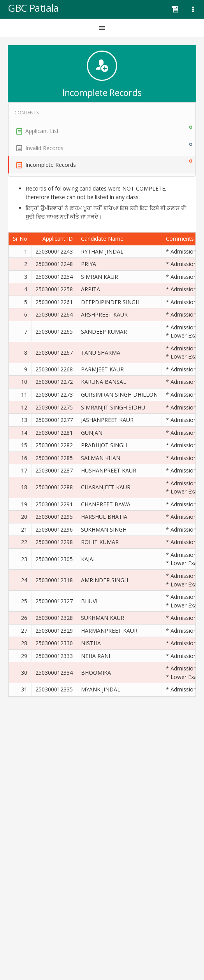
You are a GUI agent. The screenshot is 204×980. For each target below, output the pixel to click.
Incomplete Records (104, 164)
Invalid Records (104, 147)
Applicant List (104, 130)
